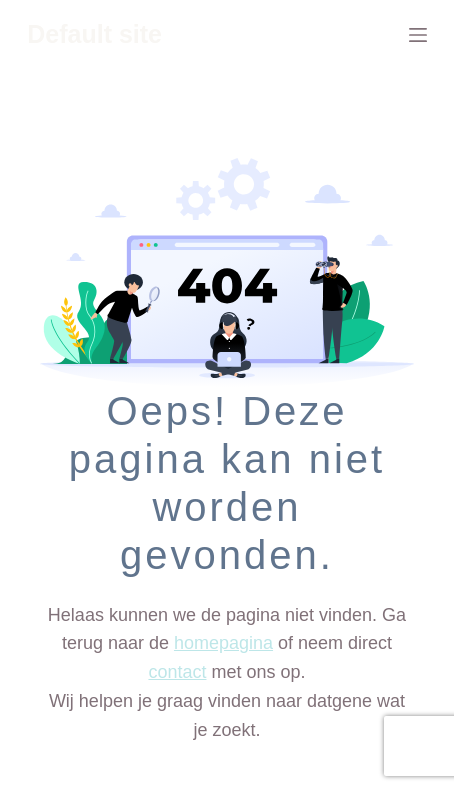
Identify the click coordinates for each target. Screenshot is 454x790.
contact (177, 672)
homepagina (223, 643)
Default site (94, 34)
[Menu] (418, 35)
